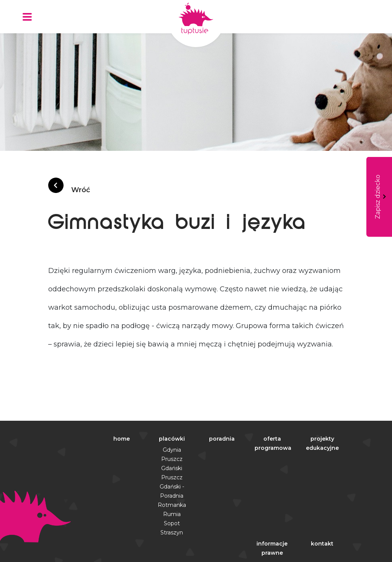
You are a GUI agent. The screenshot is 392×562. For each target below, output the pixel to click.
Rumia (172, 514)
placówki (172, 439)
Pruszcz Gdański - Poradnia (172, 487)
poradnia (222, 439)
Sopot (172, 523)
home (122, 439)
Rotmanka (172, 505)
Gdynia (172, 450)
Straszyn (172, 533)
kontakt (322, 544)
